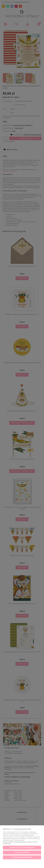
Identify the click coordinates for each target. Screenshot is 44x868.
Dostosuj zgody (22, 852)
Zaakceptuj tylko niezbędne (22, 848)
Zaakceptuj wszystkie (22, 857)
